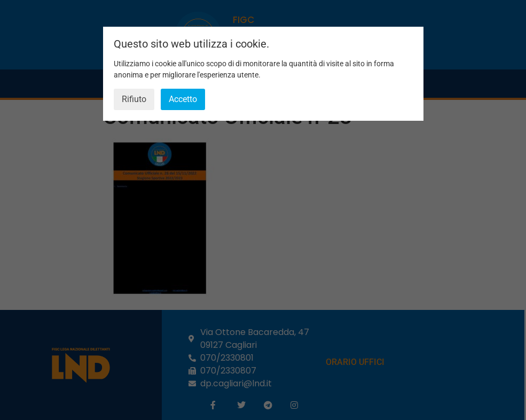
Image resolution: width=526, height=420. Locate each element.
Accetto (183, 99)
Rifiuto (134, 99)
